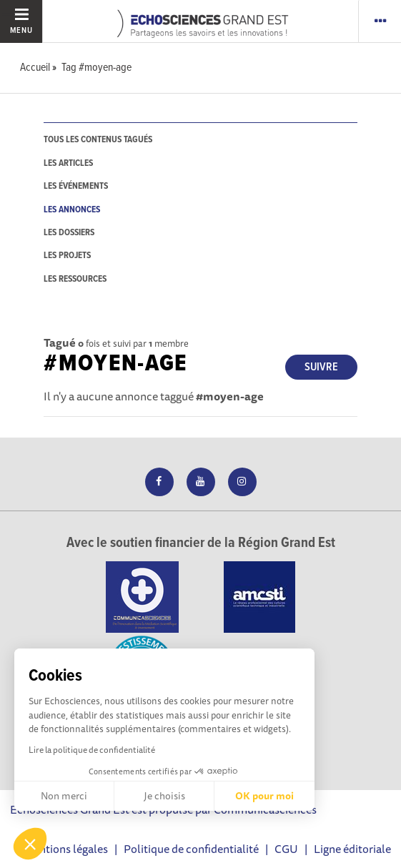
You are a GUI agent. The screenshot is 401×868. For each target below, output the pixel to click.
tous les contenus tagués (98, 140)
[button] (30, 844)
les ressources (75, 279)
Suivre (321, 367)
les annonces (72, 210)
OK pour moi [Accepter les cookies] (264, 796)
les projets (67, 256)
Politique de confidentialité (191, 849)
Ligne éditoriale (352, 849)
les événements (76, 186)
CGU (286, 849)
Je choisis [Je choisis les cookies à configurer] (164, 796)
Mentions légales (66, 849)
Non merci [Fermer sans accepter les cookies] (64, 796)
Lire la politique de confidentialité (92, 750)
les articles (68, 163)
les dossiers (69, 233)
